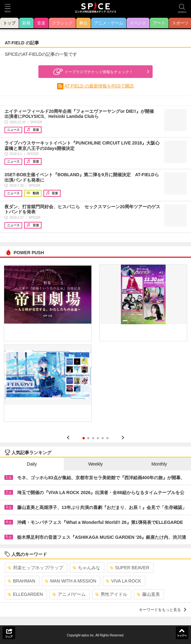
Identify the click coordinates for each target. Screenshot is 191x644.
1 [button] (84, 438)
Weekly (96, 464)
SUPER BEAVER (130, 568)
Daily (32, 464)
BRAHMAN (21, 581)
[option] (96, 345)
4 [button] (98, 438)
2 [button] (88, 438)
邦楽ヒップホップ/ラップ (35, 568)
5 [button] (103, 438)
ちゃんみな (86, 568)
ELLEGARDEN (25, 594)
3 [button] (93, 438)
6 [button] (107, 438)
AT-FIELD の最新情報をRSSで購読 (99, 86)
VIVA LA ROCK (123, 581)
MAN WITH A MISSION (70, 581)
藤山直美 (148, 594)
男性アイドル (111, 594)
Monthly (159, 464)
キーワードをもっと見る (163, 610)
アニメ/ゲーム (69, 594)
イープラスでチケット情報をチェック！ (92, 72)
